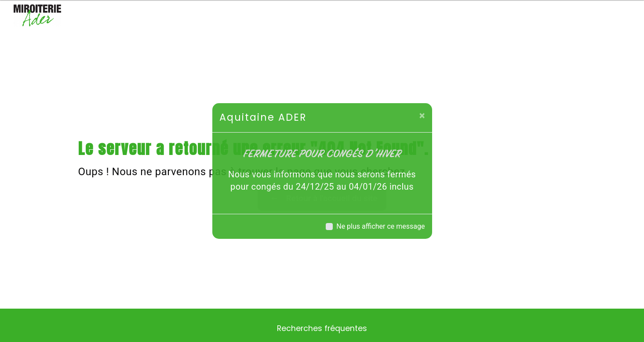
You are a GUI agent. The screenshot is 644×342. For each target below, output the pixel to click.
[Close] (422, 115)
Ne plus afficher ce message (380, 226)
